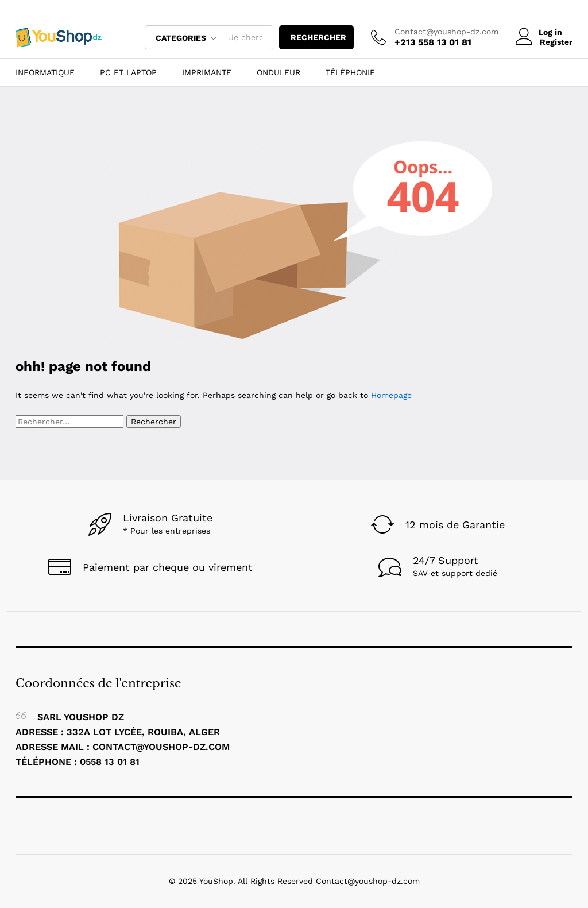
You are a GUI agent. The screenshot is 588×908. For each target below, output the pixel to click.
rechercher (318, 37)
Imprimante (207, 72)
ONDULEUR (278, 72)
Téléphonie (350, 72)
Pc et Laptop (128, 72)
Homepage (391, 395)
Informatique (45, 72)
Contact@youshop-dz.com (446, 32)
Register (556, 42)
